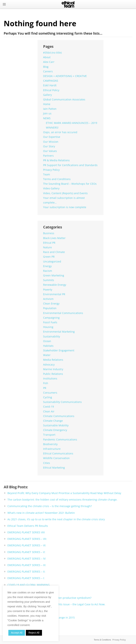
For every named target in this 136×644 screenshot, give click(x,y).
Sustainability (52, 336)
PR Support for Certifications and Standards (70, 165)
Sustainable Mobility (56, 425)
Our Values (50, 151)
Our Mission (51, 142)
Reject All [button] (34, 633)
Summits (49, 280)
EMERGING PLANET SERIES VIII (26, 532)
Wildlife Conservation (56, 458)
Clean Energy (51, 303)
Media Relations (53, 360)
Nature (47, 247)
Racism (48, 271)
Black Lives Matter (54, 238)
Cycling (48, 397)
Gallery (47, 95)
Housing (48, 327)
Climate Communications (59, 416)
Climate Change (53, 421)
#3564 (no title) (52, 53)
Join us (47, 113)
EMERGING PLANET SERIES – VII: (27, 539)
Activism (48, 299)
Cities (47, 463)
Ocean (47, 341)
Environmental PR (54, 294)
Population (50, 308)
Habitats (48, 346)
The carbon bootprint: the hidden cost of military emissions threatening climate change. (62, 500)
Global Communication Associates (64, 99)
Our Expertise (52, 137)
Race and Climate (54, 252)
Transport (49, 435)
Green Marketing (54, 275)
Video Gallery (51, 188)
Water (47, 355)
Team (47, 174)
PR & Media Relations (56, 160)
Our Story (49, 146)
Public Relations (53, 374)
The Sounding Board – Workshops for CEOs (70, 184)
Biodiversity (50, 444)
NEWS (47, 118)
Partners (48, 156)
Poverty (48, 290)
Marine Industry (53, 369)
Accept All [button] (17, 633)
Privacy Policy (51, 170)
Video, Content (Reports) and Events (65, 193)
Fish (46, 383)
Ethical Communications (58, 453)
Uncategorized (52, 261)
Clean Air (49, 411)
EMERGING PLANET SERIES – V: (26, 552)
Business (49, 233)
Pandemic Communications (60, 439)
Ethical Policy (51, 90)
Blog (46, 67)
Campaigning (51, 318)
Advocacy (49, 365)
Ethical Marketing (54, 468)
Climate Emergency (55, 430)
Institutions (50, 378)
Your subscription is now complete (65, 207)
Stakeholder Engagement (59, 350)
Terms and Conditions (57, 179)
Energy (47, 266)
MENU (4, 4)
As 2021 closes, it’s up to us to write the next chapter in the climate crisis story (56, 519)
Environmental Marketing (59, 332)
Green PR (49, 257)
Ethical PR (49, 243)
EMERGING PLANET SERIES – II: (26, 572)
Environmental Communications (63, 313)
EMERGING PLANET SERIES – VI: (27, 545)
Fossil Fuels (50, 322)
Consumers (50, 393)
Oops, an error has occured (60, 132)
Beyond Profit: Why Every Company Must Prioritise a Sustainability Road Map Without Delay (64, 493)
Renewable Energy (55, 285)
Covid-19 (48, 407)
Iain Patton (50, 109)
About (47, 57)
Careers (48, 71)
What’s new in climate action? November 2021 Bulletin (41, 513)
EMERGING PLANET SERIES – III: (27, 565)
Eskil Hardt (50, 85)
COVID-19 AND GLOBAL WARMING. (29, 585)
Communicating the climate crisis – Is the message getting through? (50, 506)
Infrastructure (52, 449)
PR (45, 388)
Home (47, 104)
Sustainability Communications (62, 402)
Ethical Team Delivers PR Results (28, 526)
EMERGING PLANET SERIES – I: (26, 578)
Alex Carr (49, 62)
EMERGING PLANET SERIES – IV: (27, 559)
